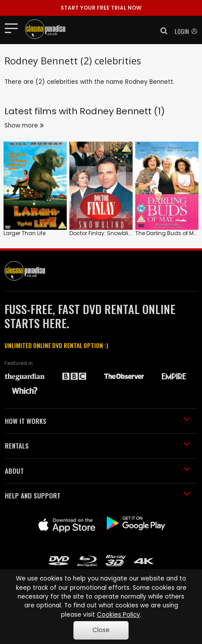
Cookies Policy (118, 615)
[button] (161, 31)
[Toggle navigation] (14, 28)
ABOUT (97, 471)
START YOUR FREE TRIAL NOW (101, 8)
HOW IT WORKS (97, 421)
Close (101, 630)
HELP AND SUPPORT (97, 495)
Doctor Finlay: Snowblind (103, 233)
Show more (24, 125)
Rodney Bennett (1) (122, 111)
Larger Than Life (25, 233)
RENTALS (97, 446)
